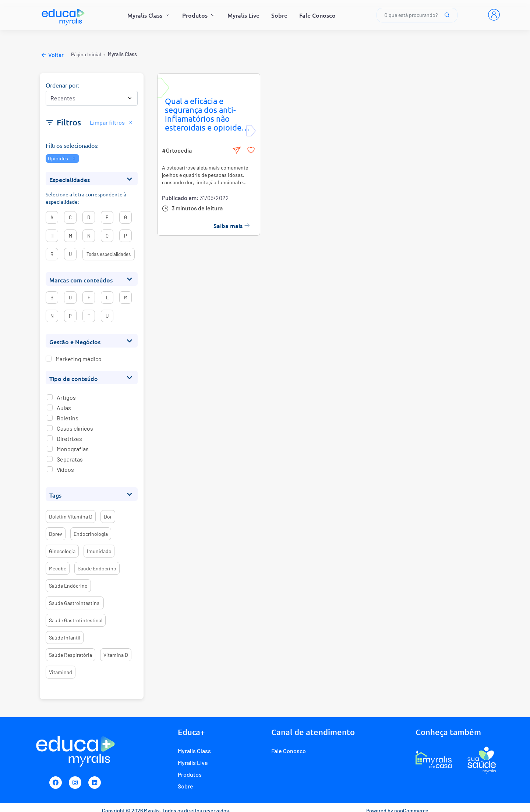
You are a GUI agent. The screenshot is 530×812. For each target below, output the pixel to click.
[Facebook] (56, 783)
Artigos (66, 397)
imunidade (99, 551)
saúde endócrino (68, 586)
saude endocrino (97, 568)
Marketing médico (79, 359)
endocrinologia (91, 534)
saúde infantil (65, 638)
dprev (56, 534)
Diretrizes (69, 439)
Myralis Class (149, 15)
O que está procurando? (417, 15)
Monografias (73, 449)
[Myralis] (63, 15)
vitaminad (61, 672)
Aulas (64, 408)
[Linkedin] (95, 783)
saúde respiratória (70, 655)
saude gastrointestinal (75, 603)
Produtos (199, 15)
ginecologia (62, 551)
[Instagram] (75, 783)
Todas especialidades (109, 254)
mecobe (58, 568)
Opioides (62, 158)
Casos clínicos (75, 428)
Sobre (279, 15)
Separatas (70, 459)
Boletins (68, 418)
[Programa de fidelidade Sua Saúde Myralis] (482, 760)
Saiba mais (232, 225)
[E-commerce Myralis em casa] (434, 760)
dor (108, 517)
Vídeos (65, 469)
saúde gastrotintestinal (76, 620)
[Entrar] (494, 15)
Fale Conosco (317, 15)
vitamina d (116, 655)
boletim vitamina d (71, 517)
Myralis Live (243, 15)
